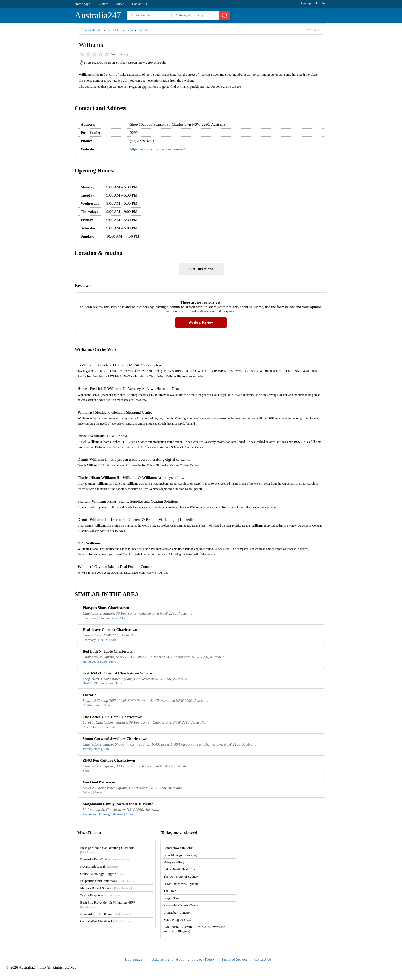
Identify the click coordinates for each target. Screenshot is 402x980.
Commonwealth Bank (178, 848)
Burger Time (172, 898)
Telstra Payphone (101, 895)
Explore (103, 4)
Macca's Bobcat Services (106, 888)
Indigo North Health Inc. (180, 869)
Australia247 (98, 16)
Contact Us (139, 4)
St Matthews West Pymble (181, 884)
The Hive (170, 891)
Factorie (89, 695)
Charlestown (144, 30)
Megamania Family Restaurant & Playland (118, 804)
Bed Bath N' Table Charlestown (109, 651)
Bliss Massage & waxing (180, 855)
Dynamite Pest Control (104, 859)
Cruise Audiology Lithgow (103, 874)
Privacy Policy (203, 959)
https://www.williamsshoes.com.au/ (157, 149)
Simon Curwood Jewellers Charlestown (115, 739)
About (120, 4)
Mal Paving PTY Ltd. (178, 920)
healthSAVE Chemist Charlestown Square (117, 673)
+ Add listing (159, 959)
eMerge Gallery (174, 862)
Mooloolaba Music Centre (181, 905)
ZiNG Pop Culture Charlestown (109, 760)
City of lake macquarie (119, 30)
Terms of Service (234, 959)
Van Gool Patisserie (99, 782)
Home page (83, 4)
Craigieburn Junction (177, 912)
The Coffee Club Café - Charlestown (113, 717)
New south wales (92, 30)
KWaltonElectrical (100, 866)
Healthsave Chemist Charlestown (110, 630)
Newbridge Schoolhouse (105, 914)
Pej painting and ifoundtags (107, 881)
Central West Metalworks (106, 921)
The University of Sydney (181, 876)
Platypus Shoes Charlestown (106, 608)
